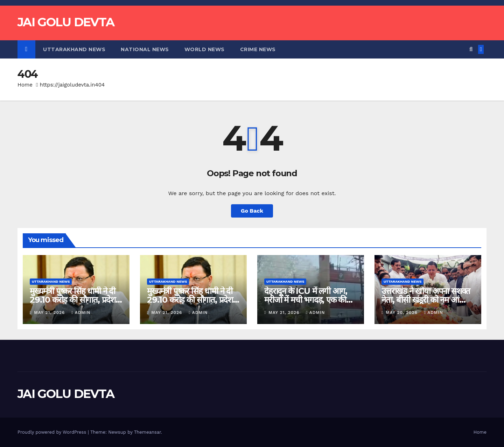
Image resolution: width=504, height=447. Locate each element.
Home (25, 85)
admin (81, 312)
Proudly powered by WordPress (53, 432)
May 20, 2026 (402, 312)
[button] (471, 49)
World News (205, 49)
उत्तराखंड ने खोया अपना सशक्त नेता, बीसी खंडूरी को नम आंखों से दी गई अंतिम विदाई (426, 300)
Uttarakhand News (74, 49)
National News (145, 49)
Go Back (252, 211)
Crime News (258, 49)
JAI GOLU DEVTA (66, 22)
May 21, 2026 (50, 312)
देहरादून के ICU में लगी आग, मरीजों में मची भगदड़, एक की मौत (306, 300)
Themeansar (148, 432)
